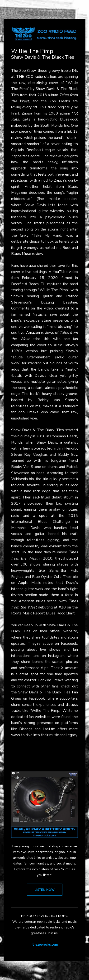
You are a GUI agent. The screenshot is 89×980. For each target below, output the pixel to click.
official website (63, 631)
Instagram (56, 656)
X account (69, 668)
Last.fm (49, 729)
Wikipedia (19, 479)
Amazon (33, 333)
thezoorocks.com (45, 945)
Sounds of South (64, 363)
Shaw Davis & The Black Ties (37, 430)
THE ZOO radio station (36, 77)
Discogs (26, 729)
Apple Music (29, 583)
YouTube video (66, 272)
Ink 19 (73, 131)
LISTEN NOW (45, 890)
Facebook (69, 644)
